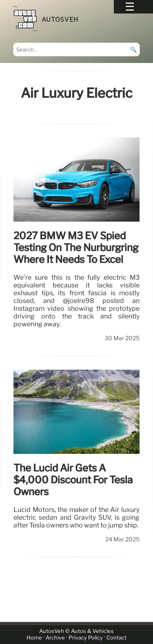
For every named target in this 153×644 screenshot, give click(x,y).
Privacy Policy (86, 638)
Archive (55, 638)
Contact (116, 638)
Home (34, 638)
